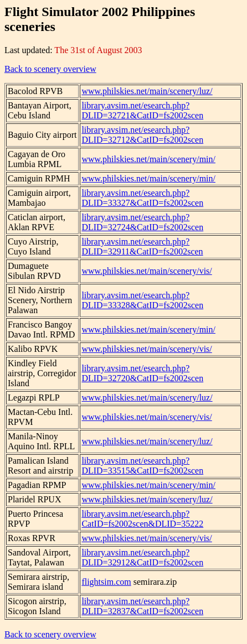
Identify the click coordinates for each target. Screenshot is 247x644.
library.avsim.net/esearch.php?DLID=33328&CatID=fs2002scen (142, 300)
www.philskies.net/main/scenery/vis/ (146, 271)
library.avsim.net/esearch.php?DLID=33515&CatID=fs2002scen (142, 466)
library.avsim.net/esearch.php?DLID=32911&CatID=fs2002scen (142, 246)
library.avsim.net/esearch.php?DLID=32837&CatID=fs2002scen (142, 606)
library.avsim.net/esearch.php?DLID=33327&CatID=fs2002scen (142, 198)
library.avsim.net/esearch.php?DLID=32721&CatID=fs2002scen (142, 110)
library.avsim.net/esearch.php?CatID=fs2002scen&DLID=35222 (142, 519)
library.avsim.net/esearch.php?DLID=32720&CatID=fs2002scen (142, 373)
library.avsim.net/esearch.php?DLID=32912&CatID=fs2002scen (142, 557)
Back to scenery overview (50, 69)
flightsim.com (106, 582)
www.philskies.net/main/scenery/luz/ (147, 91)
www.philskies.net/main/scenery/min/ (148, 159)
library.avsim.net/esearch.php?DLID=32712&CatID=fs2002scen (142, 135)
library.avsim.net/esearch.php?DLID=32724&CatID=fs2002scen (142, 222)
